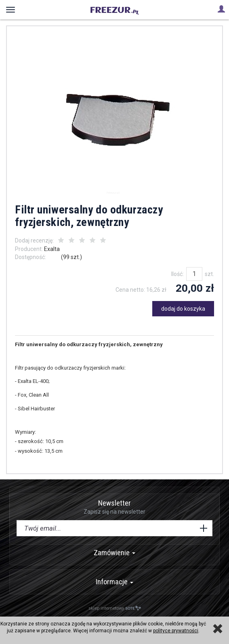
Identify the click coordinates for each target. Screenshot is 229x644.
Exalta (52, 249)
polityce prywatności (176, 631)
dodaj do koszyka (183, 309)
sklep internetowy (115, 608)
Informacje (114, 582)
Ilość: (178, 274)
